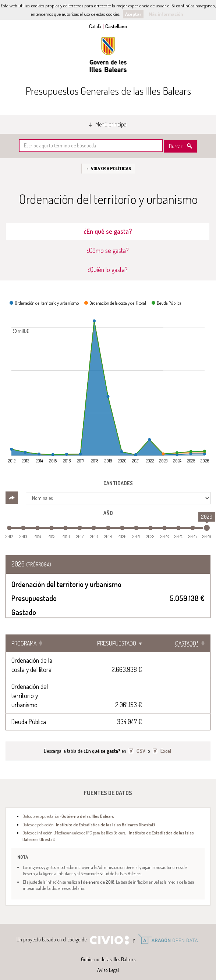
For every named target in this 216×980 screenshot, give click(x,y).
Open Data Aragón (168, 930)
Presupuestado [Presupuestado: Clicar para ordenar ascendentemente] (130, 643)
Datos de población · (89, 815)
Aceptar (133, 14)
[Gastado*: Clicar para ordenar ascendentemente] (186, 643)
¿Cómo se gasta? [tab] (108, 250)
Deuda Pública (29, 712)
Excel (165, 742)
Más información (166, 14)
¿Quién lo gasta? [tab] (108, 269)
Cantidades (118, 483)
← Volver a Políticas (108, 168)
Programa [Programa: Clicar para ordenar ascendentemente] (24, 643)
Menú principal (111, 124)
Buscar (176, 146)
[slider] (207, 528)
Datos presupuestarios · (68, 807)
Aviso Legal (108, 961)
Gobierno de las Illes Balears (108, 55)
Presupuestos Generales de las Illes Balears (108, 91)
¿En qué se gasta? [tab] (108, 231)
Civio (109, 931)
